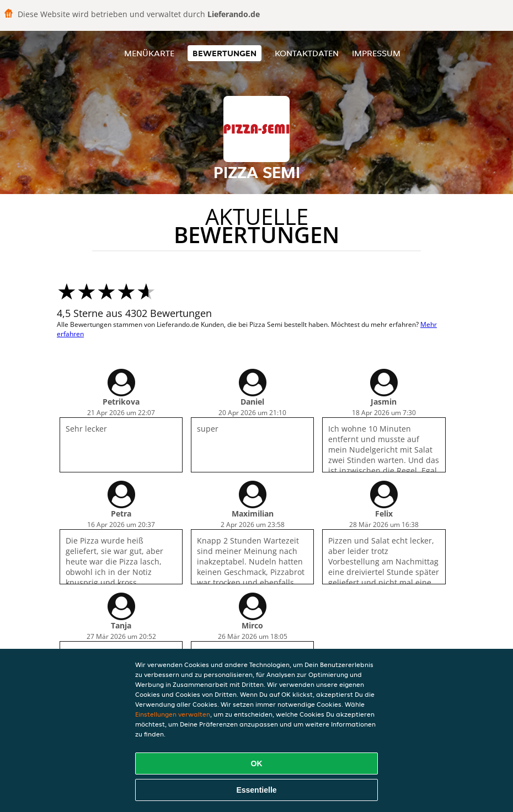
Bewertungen (225, 53)
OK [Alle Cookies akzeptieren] (257, 763)
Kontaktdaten (307, 53)
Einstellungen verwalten (173, 714)
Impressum (376, 53)
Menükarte (149, 53)
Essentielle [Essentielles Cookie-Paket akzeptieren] (256, 790)
